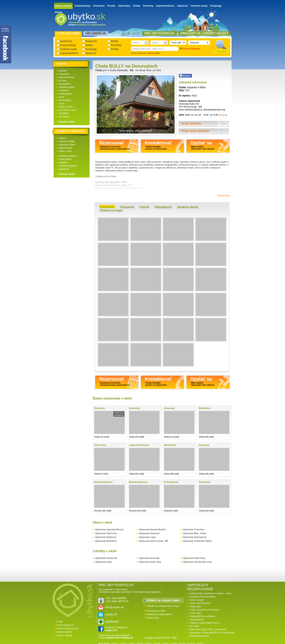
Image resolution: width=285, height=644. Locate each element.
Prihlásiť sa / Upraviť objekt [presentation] (204, 33)
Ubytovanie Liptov (104, 562)
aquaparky (64, 169)
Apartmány (124, 6)
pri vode (63, 81)
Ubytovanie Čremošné (193, 530)
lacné (61, 97)
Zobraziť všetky (67, 122)
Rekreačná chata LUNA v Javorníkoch (208, 629)
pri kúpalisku (65, 84)
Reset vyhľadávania (191, 49)
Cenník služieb (64, 632)
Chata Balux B (197, 620)
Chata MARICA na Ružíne (202, 616)
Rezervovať (114, 145)
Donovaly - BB (125, 70)
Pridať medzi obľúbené (195, 131)
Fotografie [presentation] (107, 207)
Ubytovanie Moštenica (106, 537)
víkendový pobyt (67, 87)
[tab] (107, 207)
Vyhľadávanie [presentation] (68, 33)
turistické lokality (67, 141)
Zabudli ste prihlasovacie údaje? (163, 606)
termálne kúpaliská (68, 166)
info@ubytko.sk (114, 607)
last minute (64, 117)
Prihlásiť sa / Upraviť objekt (163, 600)
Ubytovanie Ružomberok (194, 537)
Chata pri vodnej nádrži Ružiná (204, 623)
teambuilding (65, 100)
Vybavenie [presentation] (127, 207)
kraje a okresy (66, 148)
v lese (62, 104)
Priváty (111, 6)
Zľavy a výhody (64, 635)
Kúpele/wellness (165, 6)
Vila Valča (194, 626)
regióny (62, 138)
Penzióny (148, 6)
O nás (60, 622)
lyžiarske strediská (68, 156)
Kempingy (216, 6)
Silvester (63, 71)
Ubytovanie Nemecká (149, 533)
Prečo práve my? (65, 625)
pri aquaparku (65, 94)
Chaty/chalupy (83, 6)
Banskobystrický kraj (214, 110)
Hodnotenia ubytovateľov (159, 614)
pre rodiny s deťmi (68, 110)
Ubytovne (183, 6)
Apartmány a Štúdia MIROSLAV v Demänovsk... (213, 633)
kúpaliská (63, 162)
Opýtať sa (202, 145)
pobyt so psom (66, 107)
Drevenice (99, 6)
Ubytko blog (152, 618)
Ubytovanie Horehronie (106, 558)
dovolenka (64, 113)
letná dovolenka (66, 77)
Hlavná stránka (63, 6)
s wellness (64, 90)
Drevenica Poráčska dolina (203, 597)
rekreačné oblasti (67, 145)
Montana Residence (199, 636)
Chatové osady (199, 6)
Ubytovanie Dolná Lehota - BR (153, 541)
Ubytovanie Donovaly (149, 558)
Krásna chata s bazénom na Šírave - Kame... (211, 593)
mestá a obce (65, 151)
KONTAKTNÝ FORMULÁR (120, 638)
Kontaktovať (158, 145)
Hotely (137, 6)
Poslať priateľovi (191, 124)
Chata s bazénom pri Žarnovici (204, 610)
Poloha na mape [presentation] (111, 210)
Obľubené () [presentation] (96, 33)
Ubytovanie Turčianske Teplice (197, 541)
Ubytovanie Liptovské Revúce (109, 530)
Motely (59, 12)
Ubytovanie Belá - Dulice (194, 533)
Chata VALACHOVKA (200, 603)
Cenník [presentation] (144, 207)
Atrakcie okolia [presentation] (188, 207)
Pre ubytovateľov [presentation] (160, 33)
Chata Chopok (197, 600)
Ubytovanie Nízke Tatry (150, 562)
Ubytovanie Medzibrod (106, 541)
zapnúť (157, 53)
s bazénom (64, 74)
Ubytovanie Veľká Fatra (194, 558)
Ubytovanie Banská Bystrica (152, 530)
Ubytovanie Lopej (147, 537)
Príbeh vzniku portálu (67, 628)
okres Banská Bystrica (191, 110)
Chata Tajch (195, 607)
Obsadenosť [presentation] (163, 207)
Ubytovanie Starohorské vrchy (197, 562)
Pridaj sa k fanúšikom (116, 629)
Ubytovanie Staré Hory (106, 533)
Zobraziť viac (223, 196)
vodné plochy (65, 159)
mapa (223, 115)
